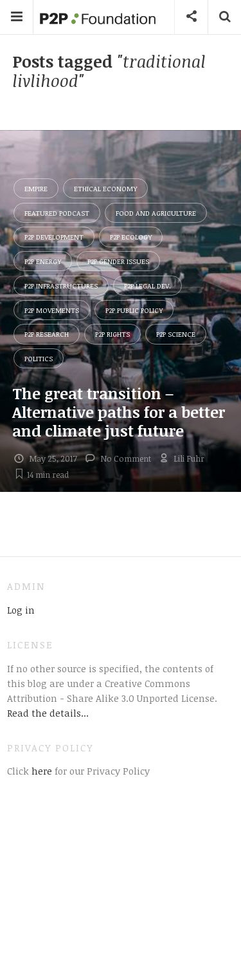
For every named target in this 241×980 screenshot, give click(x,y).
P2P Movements (52, 310)
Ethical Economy (105, 188)
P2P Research (47, 334)
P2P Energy (43, 261)
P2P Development (54, 237)
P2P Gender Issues (118, 261)
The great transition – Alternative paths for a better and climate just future (119, 412)
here (40, 771)
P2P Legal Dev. (147, 286)
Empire (36, 188)
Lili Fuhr (189, 458)
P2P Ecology (131, 237)
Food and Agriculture (156, 213)
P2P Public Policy (134, 310)
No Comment (126, 458)
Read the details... (48, 713)
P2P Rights (112, 334)
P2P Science (176, 334)
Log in (21, 610)
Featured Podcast (57, 213)
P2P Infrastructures (61, 286)
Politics (39, 358)
